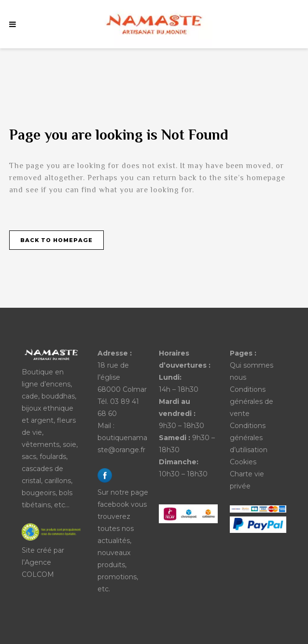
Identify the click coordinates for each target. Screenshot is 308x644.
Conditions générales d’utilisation (249, 438)
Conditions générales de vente (252, 401)
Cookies (243, 462)
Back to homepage (56, 240)
